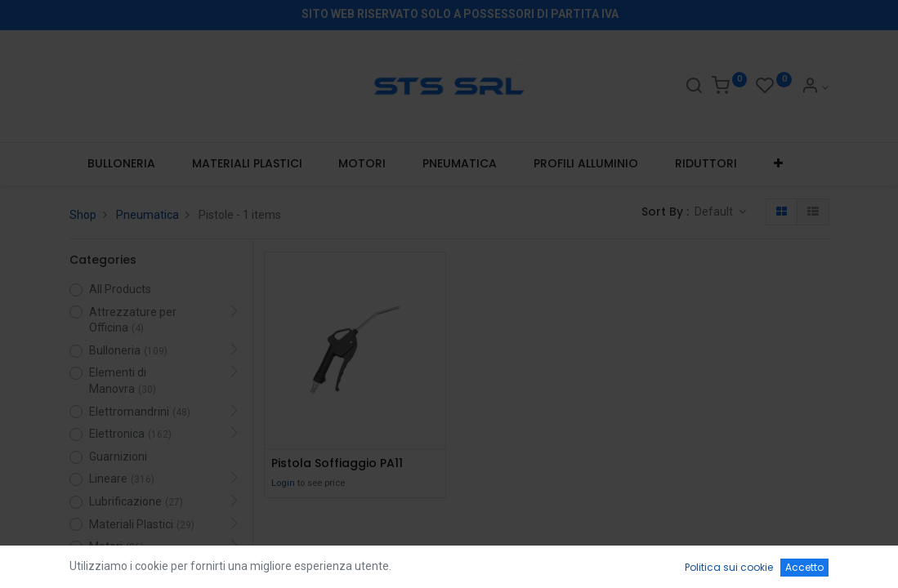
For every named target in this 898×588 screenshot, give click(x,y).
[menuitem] (122, 164)
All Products (120, 289)
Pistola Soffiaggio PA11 (337, 463)
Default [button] (715, 212)
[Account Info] (815, 87)
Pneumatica (147, 215)
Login (283, 483)
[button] (778, 164)
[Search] (694, 87)
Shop (83, 215)
